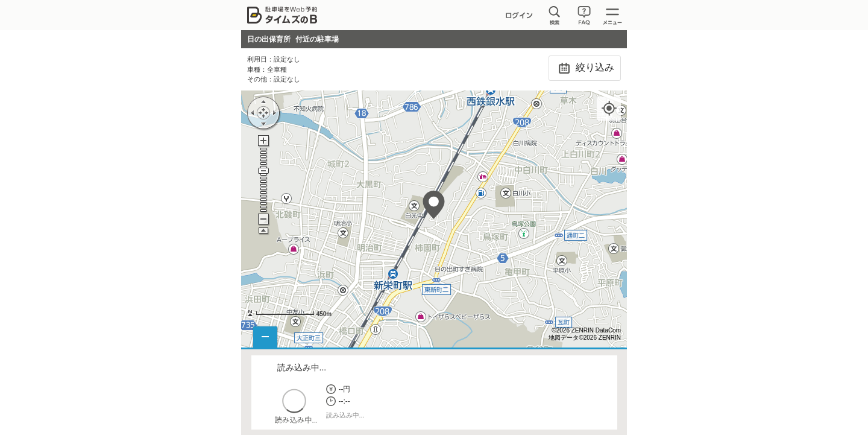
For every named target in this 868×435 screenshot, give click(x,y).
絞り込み (584, 68)
